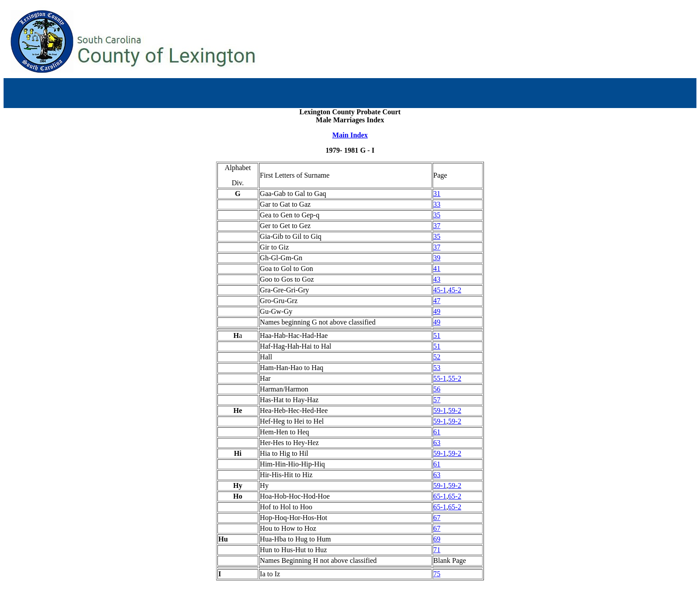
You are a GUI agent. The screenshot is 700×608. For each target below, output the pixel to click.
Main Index (350, 135)
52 (437, 357)
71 (437, 550)
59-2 (455, 410)
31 (437, 194)
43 (437, 279)
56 (437, 389)
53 (437, 368)
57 (437, 400)
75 (437, 574)
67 (437, 518)
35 (437, 215)
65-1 (440, 496)
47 (437, 301)
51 (437, 335)
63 (437, 443)
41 (437, 269)
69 (437, 539)
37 (437, 226)
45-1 (440, 290)
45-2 (455, 290)
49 (437, 311)
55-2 (455, 378)
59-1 (440, 410)
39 (437, 258)
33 (437, 204)
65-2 (455, 496)
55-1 (440, 378)
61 (437, 432)
